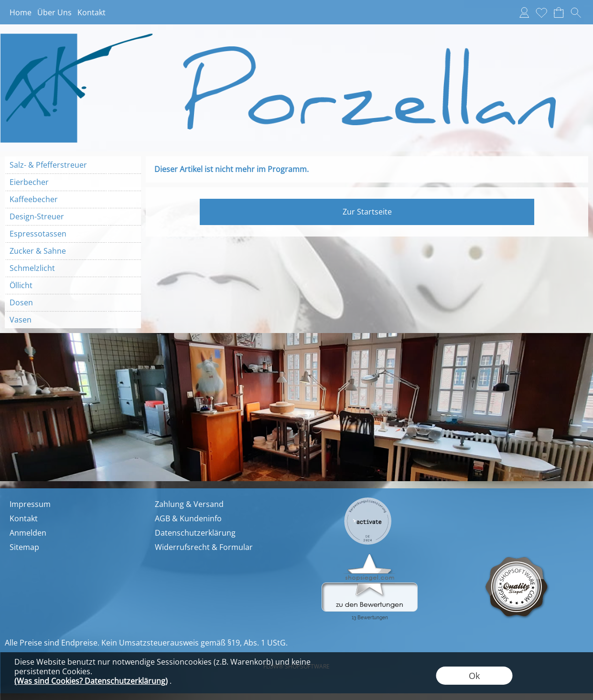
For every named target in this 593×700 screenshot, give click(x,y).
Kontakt (92, 12)
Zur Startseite (367, 212)
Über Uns (54, 12)
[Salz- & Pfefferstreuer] (73, 165)
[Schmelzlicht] (73, 268)
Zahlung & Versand (189, 504)
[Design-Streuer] (73, 216)
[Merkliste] (541, 12)
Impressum (30, 504)
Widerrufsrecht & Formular (204, 547)
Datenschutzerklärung (195, 533)
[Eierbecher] (73, 182)
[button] (576, 12)
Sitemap (24, 547)
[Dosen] (73, 302)
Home (21, 12)
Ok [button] (474, 676)
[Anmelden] (524, 12)
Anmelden (28, 533)
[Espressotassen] (73, 234)
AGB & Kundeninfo (188, 518)
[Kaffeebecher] (73, 199)
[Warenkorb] (559, 12)
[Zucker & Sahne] (73, 251)
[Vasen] (73, 320)
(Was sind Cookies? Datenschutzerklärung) (91, 681)
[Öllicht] (73, 285)
